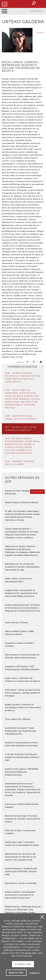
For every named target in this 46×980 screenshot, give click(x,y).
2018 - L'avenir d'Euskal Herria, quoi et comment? (21, 417)
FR (38, 11)
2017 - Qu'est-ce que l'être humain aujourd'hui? (21, 429)
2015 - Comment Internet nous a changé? (20, 463)
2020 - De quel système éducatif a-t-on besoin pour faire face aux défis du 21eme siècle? (23, 377)
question (25, 367)
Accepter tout (23, 964)
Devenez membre (37, 492)
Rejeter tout (16, 973)
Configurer (35, 973)
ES (35, 11)
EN (42, 11)
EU (32, 11)
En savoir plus (29, 953)
